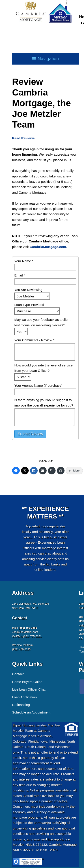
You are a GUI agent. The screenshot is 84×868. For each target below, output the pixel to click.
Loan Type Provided (29, 305)
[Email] (43, 471)
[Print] (61, 471)
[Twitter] (25, 471)
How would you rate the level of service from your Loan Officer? (43, 368)
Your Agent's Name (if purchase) (38, 385)
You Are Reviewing (28, 290)
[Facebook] (16, 471)
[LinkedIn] (34, 471)
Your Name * (24, 261)
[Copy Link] (52, 471)
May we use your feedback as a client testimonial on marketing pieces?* (42, 322)
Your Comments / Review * (34, 340)
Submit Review (30, 434)
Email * (20, 275)
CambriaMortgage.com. (48, 247)
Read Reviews (23, 138)
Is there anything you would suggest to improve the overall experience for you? (44, 403)
